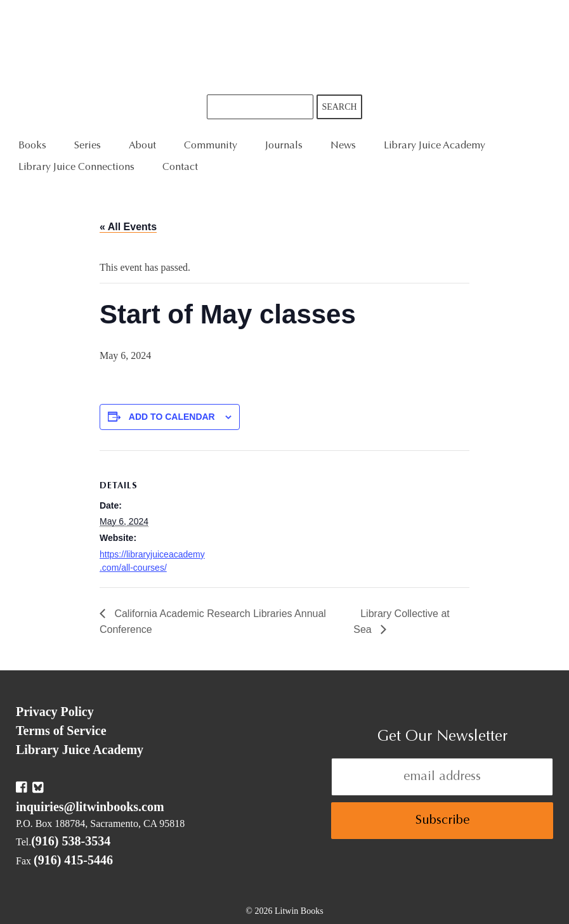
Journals (284, 146)
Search (339, 107)
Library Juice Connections (76, 167)
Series (88, 146)
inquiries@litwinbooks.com (90, 807)
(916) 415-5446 (73, 860)
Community (211, 146)
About (142, 146)
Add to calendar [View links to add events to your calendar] (172, 417)
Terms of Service (61, 731)
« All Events (128, 227)
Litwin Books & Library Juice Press (285, 47)
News (343, 146)
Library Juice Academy (435, 146)
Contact (180, 167)
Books (32, 146)
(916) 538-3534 (71, 841)
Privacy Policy (55, 712)
